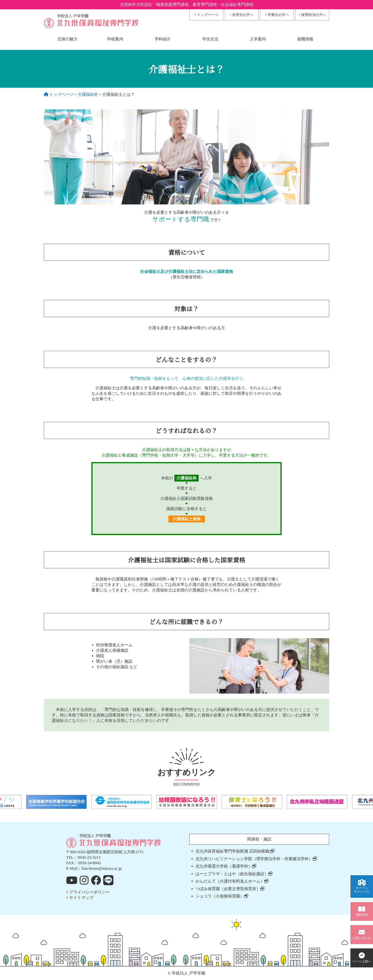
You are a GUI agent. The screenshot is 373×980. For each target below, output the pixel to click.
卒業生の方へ (277, 15)
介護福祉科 (88, 94)
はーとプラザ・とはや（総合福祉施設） (234, 874)
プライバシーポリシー (88, 892)
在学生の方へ (242, 15)
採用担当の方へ (312, 15)
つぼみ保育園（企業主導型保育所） (230, 889)
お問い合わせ (362, 934)
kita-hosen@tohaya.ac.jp (102, 868)
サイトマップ (80, 898)
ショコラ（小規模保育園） (222, 896)
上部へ (362, 958)
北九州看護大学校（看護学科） (226, 866)
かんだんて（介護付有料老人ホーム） (232, 881)
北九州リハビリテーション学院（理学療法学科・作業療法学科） (256, 859)
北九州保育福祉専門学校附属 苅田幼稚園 (235, 851)
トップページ (206, 15)
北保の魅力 (67, 39)
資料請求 (362, 911)
